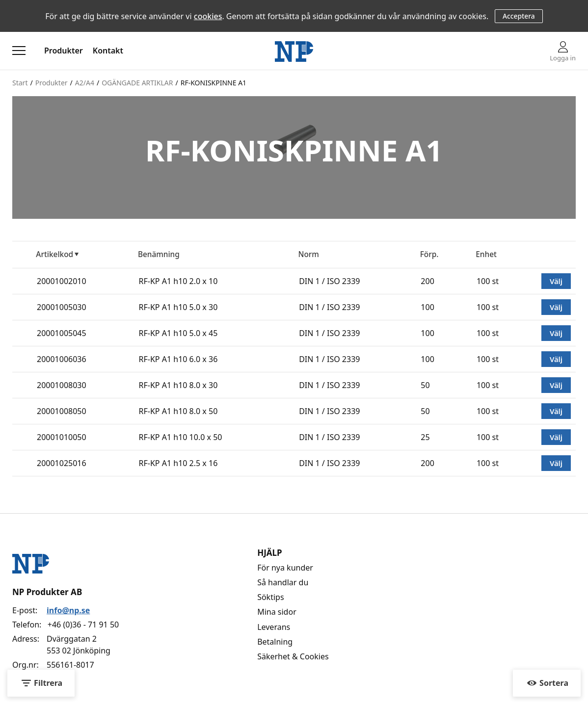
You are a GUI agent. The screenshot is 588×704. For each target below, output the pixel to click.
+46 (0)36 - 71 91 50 (83, 625)
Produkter (64, 51)
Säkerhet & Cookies (293, 656)
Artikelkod (54, 254)
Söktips (270, 597)
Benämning (159, 254)
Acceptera (519, 16)
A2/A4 (85, 83)
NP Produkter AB (47, 592)
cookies (208, 16)
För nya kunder (285, 568)
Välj (556, 281)
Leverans (274, 627)
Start (20, 83)
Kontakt (108, 51)
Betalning (275, 642)
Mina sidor (277, 612)
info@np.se (68, 610)
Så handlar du (283, 582)
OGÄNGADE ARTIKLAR (137, 83)
